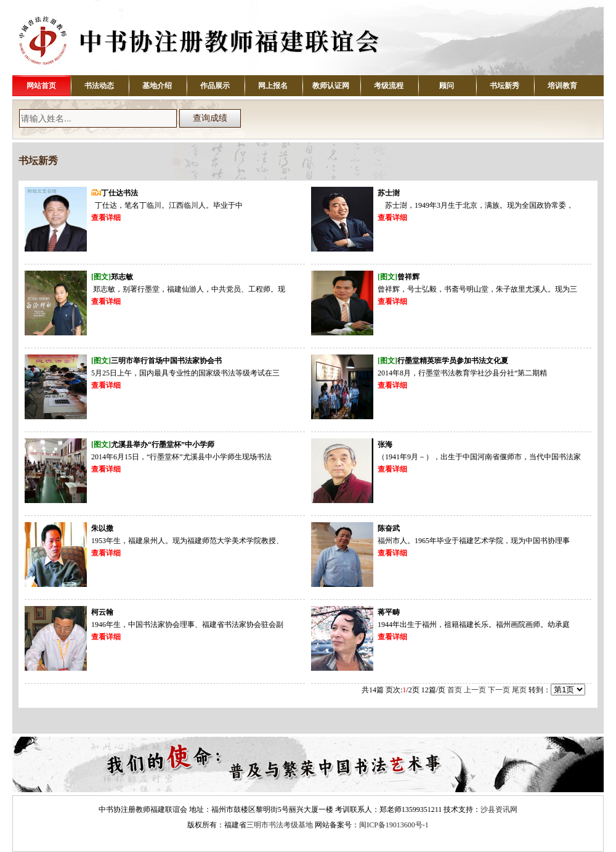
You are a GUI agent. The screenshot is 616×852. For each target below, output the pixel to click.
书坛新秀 (505, 86)
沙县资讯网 (499, 809)
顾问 (447, 86)
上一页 (475, 690)
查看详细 (106, 218)
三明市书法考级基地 (280, 825)
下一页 (499, 690)
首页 (455, 690)
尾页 (519, 690)
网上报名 (273, 86)
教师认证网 (331, 86)
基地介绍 (157, 86)
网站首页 (41, 86)
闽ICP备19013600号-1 (394, 825)
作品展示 (215, 86)
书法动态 (99, 86)
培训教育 (562, 86)
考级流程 (389, 86)
